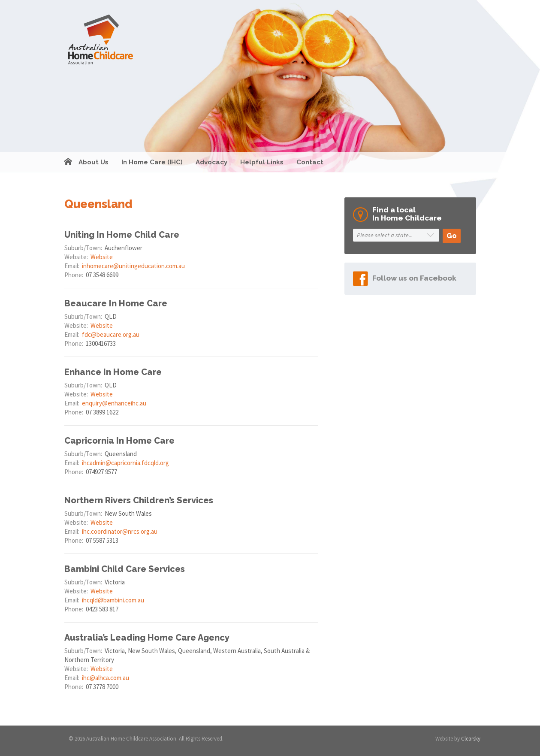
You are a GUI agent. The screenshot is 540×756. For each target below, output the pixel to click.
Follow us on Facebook (414, 278)
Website (102, 257)
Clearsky (471, 739)
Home (68, 162)
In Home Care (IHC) (152, 162)
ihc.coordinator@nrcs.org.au (120, 531)
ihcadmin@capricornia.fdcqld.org (125, 463)
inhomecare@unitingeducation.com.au (133, 266)
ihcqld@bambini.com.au (113, 600)
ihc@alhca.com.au (106, 678)
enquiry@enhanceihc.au (114, 403)
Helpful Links (262, 162)
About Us (94, 162)
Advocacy (211, 162)
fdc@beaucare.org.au (111, 334)
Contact (310, 162)
